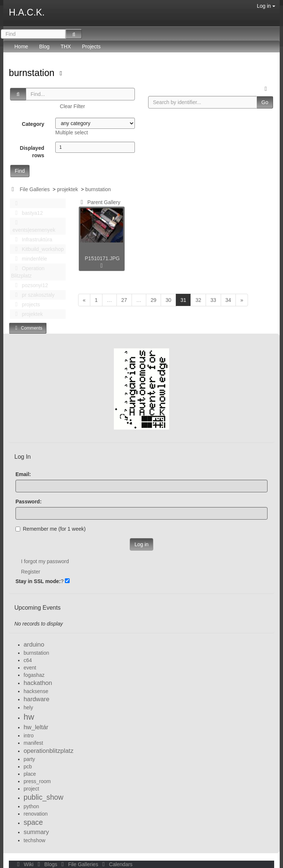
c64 (28, 660)
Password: (29, 502)
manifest (33, 743)
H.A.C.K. (27, 12)
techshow (34, 840)
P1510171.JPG (102, 258)
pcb (28, 767)
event (30, 668)
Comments (28, 328)
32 (198, 300)
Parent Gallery (99, 202)
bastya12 (27, 213)
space (33, 822)
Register (31, 572)
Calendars (116, 864)
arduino (34, 645)
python (31, 806)
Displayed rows (32, 152)
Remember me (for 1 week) (50, 529)
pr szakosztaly (33, 295)
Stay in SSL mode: (38, 581)
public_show (43, 797)
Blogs (47, 864)
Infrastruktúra (32, 240)
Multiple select (72, 132)
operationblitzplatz (48, 751)
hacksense (36, 691)
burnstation (33, 73)
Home (21, 46)
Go (265, 102)
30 (168, 300)
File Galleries (35, 189)
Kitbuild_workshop (37, 249)
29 (154, 300)
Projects (91, 46)
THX (66, 46)
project (31, 789)
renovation (36, 814)
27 (124, 300)
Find (20, 171)
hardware (36, 699)
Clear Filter (72, 106)
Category (33, 124)
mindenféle (29, 259)
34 (228, 300)
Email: (23, 474)
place (30, 774)
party (29, 759)
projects (25, 304)
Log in (266, 6)
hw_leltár (36, 727)
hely (28, 707)
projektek (68, 189)
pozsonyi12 (29, 285)
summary (36, 832)
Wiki (25, 864)
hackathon (38, 683)
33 (213, 300)
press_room (37, 781)
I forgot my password (45, 561)
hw (29, 717)
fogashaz (34, 675)
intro (29, 736)
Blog (44, 46)
